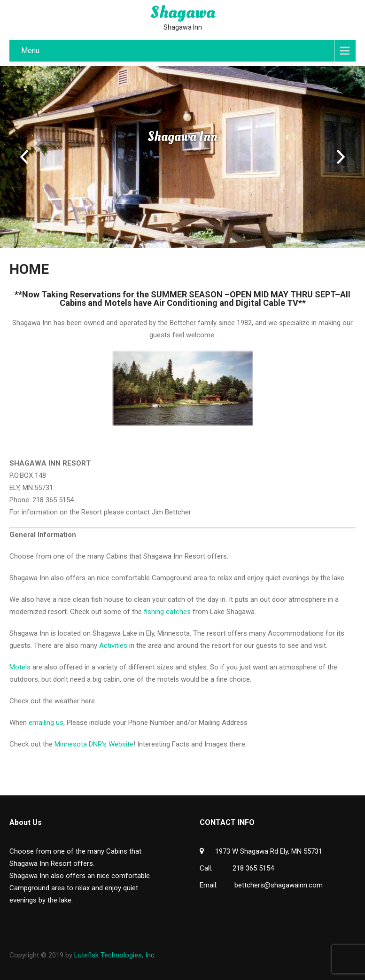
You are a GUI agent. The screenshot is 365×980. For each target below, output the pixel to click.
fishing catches (167, 612)
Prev (24, 157)
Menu (30, 51)
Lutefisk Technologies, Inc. (115, 955)
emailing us (46, 723)
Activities (113, 646)
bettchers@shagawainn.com (279, 885)
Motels (20, 667)
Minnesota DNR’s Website (94, 744)
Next (341, 157)
